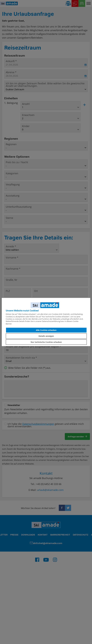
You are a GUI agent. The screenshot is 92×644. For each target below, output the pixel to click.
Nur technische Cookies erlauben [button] (46, 342)
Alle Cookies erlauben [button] (46, 330)
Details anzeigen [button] (46, 336)
